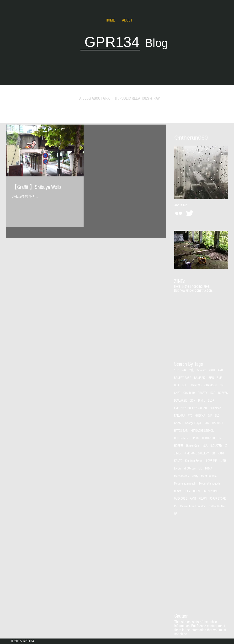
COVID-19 (189, 393)
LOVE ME (211, 461)
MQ (200, 469)
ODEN (196, 491)
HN (219, 438)
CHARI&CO (211, 385)
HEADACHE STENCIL (202, 431)
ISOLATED (216, 446)
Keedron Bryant (194, 461)
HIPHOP (195, 438)
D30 (213, 393)
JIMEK (178, 453)
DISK (192, 401)
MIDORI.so (190, 469)
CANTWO (196, 385)
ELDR (211, 401)
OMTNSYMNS (210, 491)
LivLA (177, 469)
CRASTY (203, 393)
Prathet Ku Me (217, 506)
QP (176, 514)
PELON (203, 499)
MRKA (209, 469)
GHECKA (200, 416)
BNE (219, 378)
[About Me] (181, 205)
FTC (190, 416)
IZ (226, 446)
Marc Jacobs (181, 476)
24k (184, 370)
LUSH (223, 461)
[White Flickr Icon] (179, 213)
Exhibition (215, 408)
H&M (207, 423)
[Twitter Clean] (190, 213)
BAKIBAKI (200, 378)
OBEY (187, 491)
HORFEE (179, 446)
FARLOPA (180, 416)
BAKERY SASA (183, 378)
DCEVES (223, 393)
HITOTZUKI (209, 438)
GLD (217, 416)
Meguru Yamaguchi (185, 484)
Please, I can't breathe (193, 506)
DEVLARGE (180, 401)
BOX (177, 385)
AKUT (212, 370)
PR (176, 506)
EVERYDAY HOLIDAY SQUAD (190, 408)
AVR (220, 370)
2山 (192, 370)
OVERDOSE (181, 499)
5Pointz (202, 370)
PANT (193, 499)
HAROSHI (218, 423)
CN (222, 385)
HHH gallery (181, 438)
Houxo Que (193, 446)
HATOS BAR (181, 431)
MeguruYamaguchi (210, 484)
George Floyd (193, 423)
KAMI (221, 453)
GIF (210, 416)
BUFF (185, 385)
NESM (178, 491)
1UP (176, 370)
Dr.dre (202, 401)
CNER (177, 393)
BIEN (211, 378)
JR (213, 453)
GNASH (178, 423)
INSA (205, 446)
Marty (195, 476)
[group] (201, 299)
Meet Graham (209, 476)
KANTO (178, 461)
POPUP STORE (218, 499)
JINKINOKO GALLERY (197, 453)
